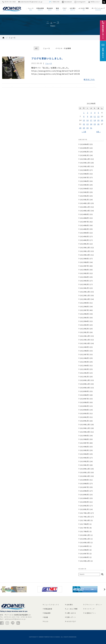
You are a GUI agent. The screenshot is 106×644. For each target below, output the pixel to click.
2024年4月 (84, 233)
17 (91, 120)
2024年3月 (84, 236)
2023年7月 (84, 266)
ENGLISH (56, 2)
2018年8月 (84, 483)
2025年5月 (84, 185)
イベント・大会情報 (63, 48)
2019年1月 (84, 465)
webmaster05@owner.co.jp (30, 2)
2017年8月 (84, 524)
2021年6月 (84, 358)
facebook (67, 2)
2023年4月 (84, 277)
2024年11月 (85, 207)
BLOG (46, 621)
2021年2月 (84, 373)
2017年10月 (85, 520)
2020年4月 (84, 410)
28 (80, 128)
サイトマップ (90, 609)
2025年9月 (84, 170)
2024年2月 (84, 240)
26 (98, 124)
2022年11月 (85, 295)
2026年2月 (84, 152)
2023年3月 (84, 281)
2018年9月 (84, 480)
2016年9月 (84, 546)
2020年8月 (84, 395)
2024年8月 (84, 218)
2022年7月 (84, 310)
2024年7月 (84, 222)
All (36, 48)
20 (102, 120)
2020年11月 (85, 384)
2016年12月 (85, 535)
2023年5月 (84, 273)
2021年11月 (85, 340)
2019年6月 (84, 447)
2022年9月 (84, 303)
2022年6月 (84, 314)
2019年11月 (85, 428)
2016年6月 (84, 557)
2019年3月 (84, 458)
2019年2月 (84, 461)
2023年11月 (85, 251)
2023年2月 (84, 284)
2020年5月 (84, 406)
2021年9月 (84, 347)
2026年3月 (84, 148)
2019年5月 (84, 450)
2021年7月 (84, 354)
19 (98, 120)
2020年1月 (84, 421)
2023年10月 (85, 255)
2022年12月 (85, 292)
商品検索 (47, 613)
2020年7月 (84, 399)
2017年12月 (85, 513)
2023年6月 (84, 270)
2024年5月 (84, 229)
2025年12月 (85, 159)
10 (91, 116)
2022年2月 (84, 329)
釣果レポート (71, 617)
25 (95, 124)
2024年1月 (84, 244)
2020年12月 (85, 380)
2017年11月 (85, 517)
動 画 (46, 617)
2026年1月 (84, 155)
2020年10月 (85, 388)
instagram (80, 2)
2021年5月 (84, 362)
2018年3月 (84, 502)
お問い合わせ (71, 613)
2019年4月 (84, 454)
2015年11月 (85, 561)
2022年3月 (84, 325)
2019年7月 (84, 443)
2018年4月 (84, 498)
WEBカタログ (94, 2)
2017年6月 (84, 531)
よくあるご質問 (72, 609)
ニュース (12, 38)
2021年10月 (85, 343)
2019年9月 (84, 436)
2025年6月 (84, 181)
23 (88, 124)
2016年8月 (84, 550)
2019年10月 (85, 432)
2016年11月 (85, 539)
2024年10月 (85, 211)
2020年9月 (84, 391)
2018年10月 (85, 476)
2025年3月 (84, 192)
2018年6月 (84, 491)
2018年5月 (84, 495)
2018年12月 (85, 469)
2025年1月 (84, 200)
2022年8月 (84, 306)
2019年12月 (85, 424)
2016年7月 (84, 554)
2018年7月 (84, 487)
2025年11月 (85, 163)
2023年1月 (84, 288)
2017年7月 (84, 528)
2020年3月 (84, 413)
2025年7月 (84, 177)
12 (98, 116)
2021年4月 (84, 365)
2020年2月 (84, 417)
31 (91, 128)
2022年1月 (84, 332)
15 (84, 120)
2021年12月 (85, 336)
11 (95, 116)
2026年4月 (84, 144)
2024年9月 (84, 214)
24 (91, 124)
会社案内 (70, 605)
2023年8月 (84, 262)
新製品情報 (48, 609)
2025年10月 (85, 166)
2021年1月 (84, 377)
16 (88, 120)
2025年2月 (84, 196)
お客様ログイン (90, 613)
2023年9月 (84, 259)
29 (84, 128)
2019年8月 (84, 439)
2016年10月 (85, 542)
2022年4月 (84, 321)
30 (88, 128)
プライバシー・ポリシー (94, 605)
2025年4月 (84, 188)
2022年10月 (85, 299)
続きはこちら (89, 79)
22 (84, 124)
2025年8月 (84, 174)
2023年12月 (85, 247)
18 (95, 120)
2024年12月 (85, 203)
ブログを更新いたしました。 (48, 58)
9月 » (99, 132)
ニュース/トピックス (52, 605)
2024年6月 (84, 225)
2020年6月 (84, 402)
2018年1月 (84, 509)
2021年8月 (84, 351)
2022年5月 (84, 318)
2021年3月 (84, 369)
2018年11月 (85, 472)
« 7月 (84, 132)
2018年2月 (84, 506)
